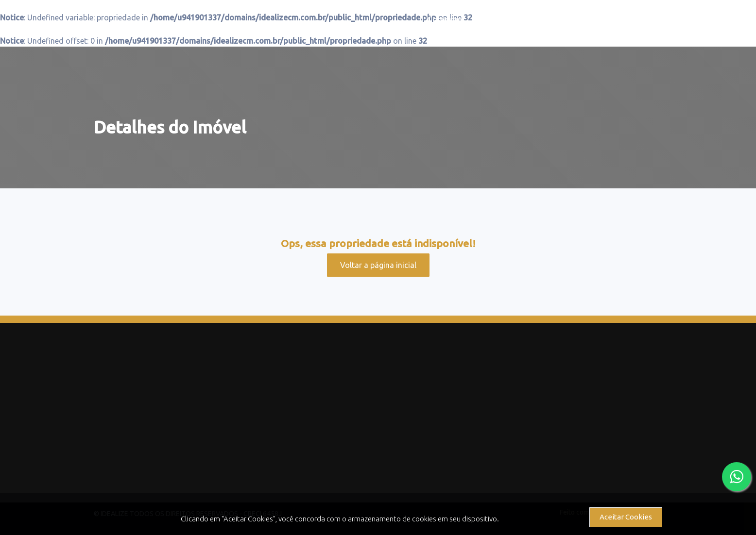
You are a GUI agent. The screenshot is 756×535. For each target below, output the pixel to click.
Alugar (503, 19)
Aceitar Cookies (626, 517)
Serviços (564, 19)
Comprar (444, 19)
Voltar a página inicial (378, 265)
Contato (632, 19)
